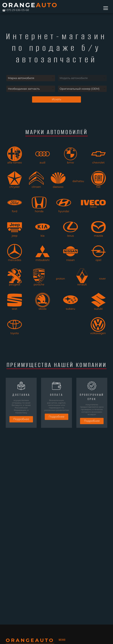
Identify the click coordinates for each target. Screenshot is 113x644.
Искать (56, 99)
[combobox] (31, 78)
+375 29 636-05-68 (16, 10)
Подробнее (21, 419)
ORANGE (30, 5)
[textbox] (31, 78)
